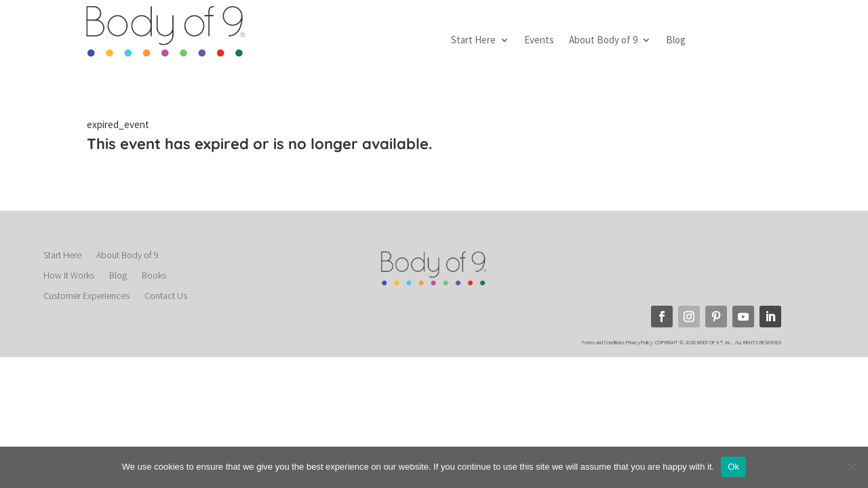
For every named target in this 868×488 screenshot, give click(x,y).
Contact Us (166, 296)
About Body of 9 (603, 41)
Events (539, 41)
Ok (733, 467)
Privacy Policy (640, 342)
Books (154, 276)
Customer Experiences (86, 296)
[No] (851, 467)
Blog (676, 41)
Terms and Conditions (603, 342)
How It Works (69, 276)
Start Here (473, 41)
